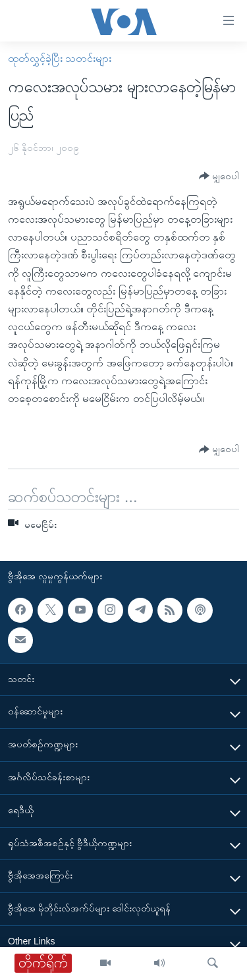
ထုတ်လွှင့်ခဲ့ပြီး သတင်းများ (60, 58)
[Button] (219, 176)
